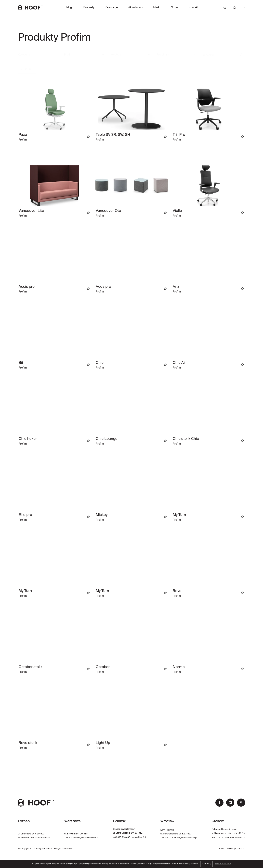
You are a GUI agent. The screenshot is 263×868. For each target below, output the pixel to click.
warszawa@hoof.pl (92, 838)
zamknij (207, 864)
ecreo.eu (241, 849)
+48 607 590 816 (27, 838)
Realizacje (111, 8)
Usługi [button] (69, 8)
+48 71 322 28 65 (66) (170, 838)
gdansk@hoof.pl (139, 838)
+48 (115, 838)
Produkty (89, 8)
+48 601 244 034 (73, 838)
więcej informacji (223, 864)
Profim (27, 70)
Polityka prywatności (63, 849)
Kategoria (24, 55)
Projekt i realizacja (227, 849)
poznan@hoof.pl (45, 838)
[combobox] (85, 55)
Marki (157, 8)
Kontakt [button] (193, 8)
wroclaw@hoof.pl (190, 838)
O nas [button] (174, 8)
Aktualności (135, 8)
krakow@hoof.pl (237, 838)
